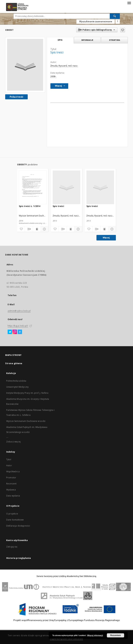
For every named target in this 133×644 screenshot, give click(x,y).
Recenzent (11, 484)
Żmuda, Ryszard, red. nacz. (64, 66)
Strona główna (14, 363)
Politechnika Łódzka (16, 381)
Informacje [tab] (87, 40)
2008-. (53, 76)
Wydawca (11, 490)
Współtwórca (13, 472)
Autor (9, 465)
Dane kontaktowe (15, 520)
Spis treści (58, 206)
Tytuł (9, 459)
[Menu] (129, 3)
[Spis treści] (66, 188)
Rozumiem (116, 635)
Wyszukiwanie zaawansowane (96, 21)
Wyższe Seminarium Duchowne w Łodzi (26, 421)
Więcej (106, 238)
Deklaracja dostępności (18, 526)
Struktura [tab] (115, 40)
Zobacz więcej (13, 442)
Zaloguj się (12, 547)
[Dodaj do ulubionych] (21, 229)
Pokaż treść (16, 97)
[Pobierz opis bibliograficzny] (29, 229)
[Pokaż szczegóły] (44, 229)
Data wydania (13, 496)
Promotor (11, 478)
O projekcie (12, 514)
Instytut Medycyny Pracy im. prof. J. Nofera (27, 393)
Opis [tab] (60, 40)
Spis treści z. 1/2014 (30, 206)
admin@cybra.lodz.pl (19, 311)
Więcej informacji (95, 635)
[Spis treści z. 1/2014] (33, 188)
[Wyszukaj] (115, 16)
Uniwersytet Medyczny (17, 387)
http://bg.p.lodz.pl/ (18, 326)
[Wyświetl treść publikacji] (37, 229)
